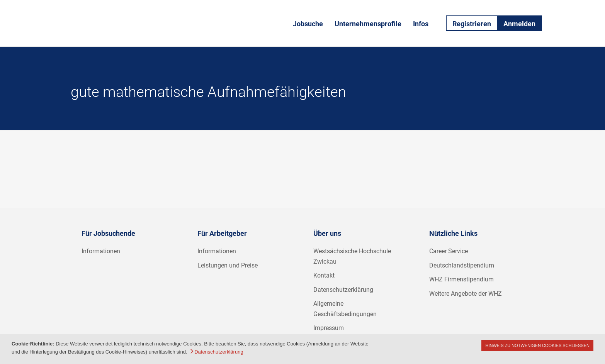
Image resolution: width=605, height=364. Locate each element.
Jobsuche (308, 24)
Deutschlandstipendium (462, 265)
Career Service (449, 251)
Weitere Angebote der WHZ (466, 294)
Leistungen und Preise (228, 265)
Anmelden (519, 24)
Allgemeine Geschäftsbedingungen (345, 309)
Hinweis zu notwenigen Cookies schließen (537, 345)
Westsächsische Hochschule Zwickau (352, 256)
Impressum (329, 328)
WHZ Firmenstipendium (461, 279)
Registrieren (472, 24)
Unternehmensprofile (368, 24)
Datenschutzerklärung (343, 290)
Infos (421, 24)
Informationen (101, 251)
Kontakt (324, 275)
